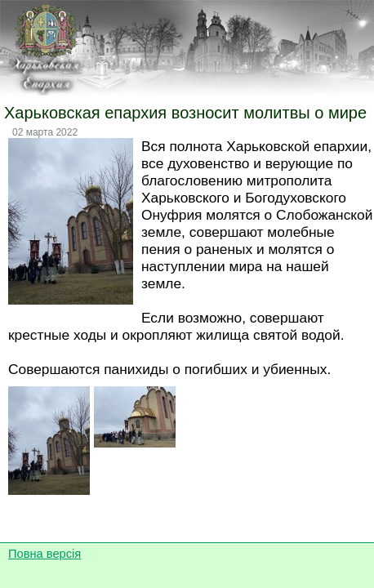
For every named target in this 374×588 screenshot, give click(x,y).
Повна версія (45, 554)
